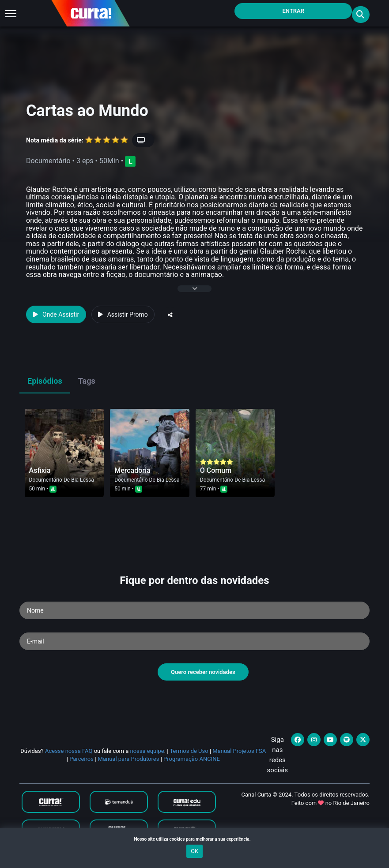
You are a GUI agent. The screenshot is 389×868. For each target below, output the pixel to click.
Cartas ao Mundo (87, 111)
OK (194, 851)
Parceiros (81, 759)
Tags (87, 381)
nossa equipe (147, 751)
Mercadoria (132, 470)
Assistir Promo (123, 314)
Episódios (45, 381)
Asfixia (40, 470)
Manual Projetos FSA (239, 751)
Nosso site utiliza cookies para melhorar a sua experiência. (194, 839)
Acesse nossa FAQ (69, 751)
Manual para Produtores (129, 759)
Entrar (293, 11)
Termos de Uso (189, 751)
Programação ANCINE (192, 759)
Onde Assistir (56, 314)
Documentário (46, 480)
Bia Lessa (83, 480)
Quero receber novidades (203, 672)
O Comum (216, 470)
